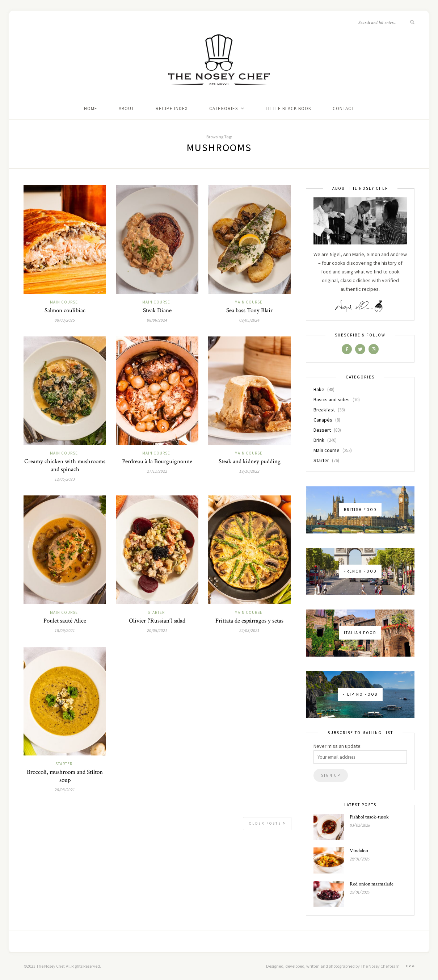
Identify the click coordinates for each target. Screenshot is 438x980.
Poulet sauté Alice (65, 621)
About (127, 108)
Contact (344, 108)
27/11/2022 (157, 471)
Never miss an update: (338, 746)
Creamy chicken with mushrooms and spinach (65, 465)
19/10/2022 (249, 471)
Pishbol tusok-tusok (369, 817)
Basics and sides (332, 399)
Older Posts (268, 823)
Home (91, 108)
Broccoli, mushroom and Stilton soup (65, 776)
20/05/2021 (157, 630)
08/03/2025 (65, 320)
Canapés (323, 420)
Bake (319, 389)
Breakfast (324, 410)
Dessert (322, 430)
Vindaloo (359, 851)
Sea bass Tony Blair (249, 310)
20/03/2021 (65, 790)
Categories (224, 108)
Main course (64, 302)
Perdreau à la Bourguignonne (157, 461)
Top (409, 966)
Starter (156, 612)
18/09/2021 (65, 630)
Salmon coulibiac (65, 310)
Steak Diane (157, 310)
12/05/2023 (65, 479)
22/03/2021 (249, 630)
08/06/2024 (157, 320)
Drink (319, 440)
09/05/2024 (249, 320)
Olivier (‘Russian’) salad (157, 621)
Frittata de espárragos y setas (249, 621)
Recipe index (172, 108)
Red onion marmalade (372, 884)
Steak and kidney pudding (250, 461)
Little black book (289, 108)
